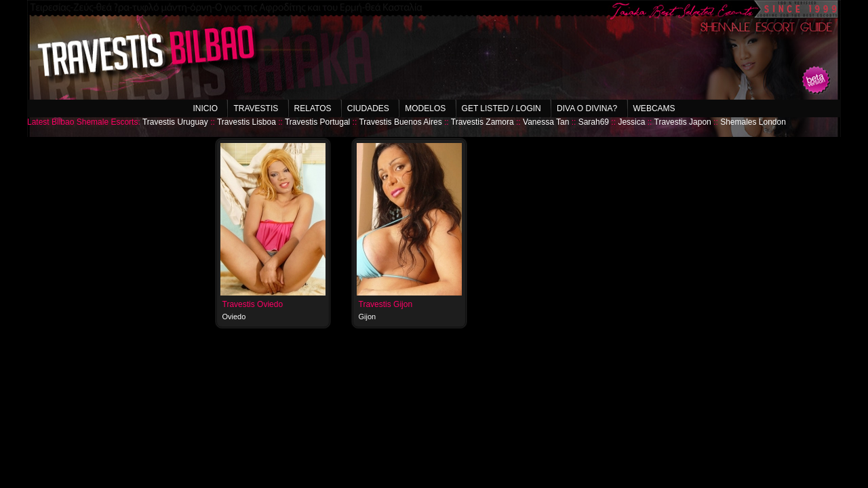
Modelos (425, 108)
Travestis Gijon (386, 304)
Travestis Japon (683, 122)
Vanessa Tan (546, 122)
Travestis (256, 108)
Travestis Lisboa (246, 122)
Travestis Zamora (482, 122)
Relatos (313, 108)
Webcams (654, 108)
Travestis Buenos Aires (400, 122)
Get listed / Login (501, 108)
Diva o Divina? (587, 108)
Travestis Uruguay (175, 122)
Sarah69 (594, 122)
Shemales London (753, 122)
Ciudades (368, 108)
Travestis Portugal (317, 122)
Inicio (205, 108)
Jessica (631, 122)
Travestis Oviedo (253, 304)
